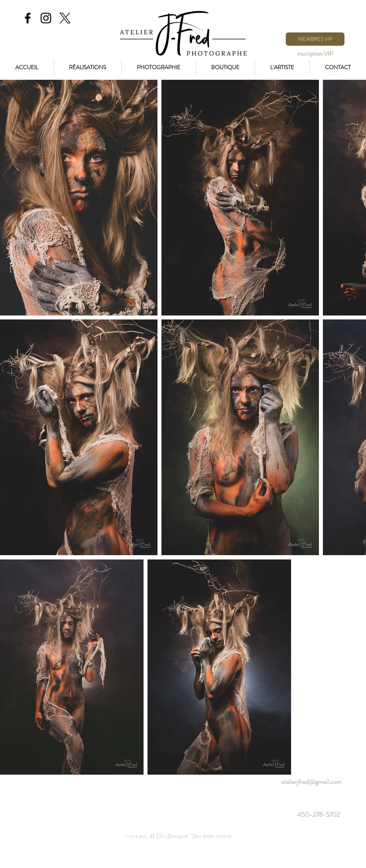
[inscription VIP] (315, 54)
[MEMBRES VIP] (315, 39)
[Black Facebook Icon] (28, 18)
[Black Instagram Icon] (46, 18)
